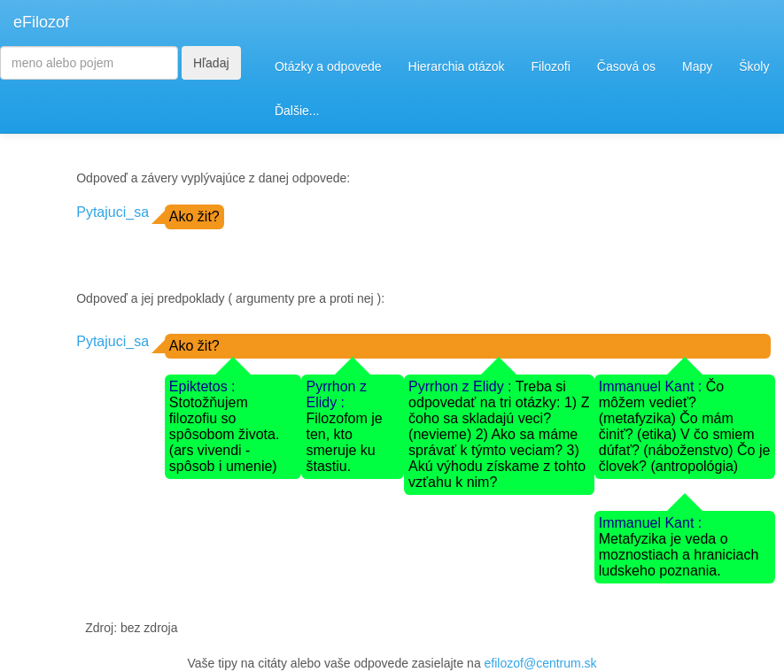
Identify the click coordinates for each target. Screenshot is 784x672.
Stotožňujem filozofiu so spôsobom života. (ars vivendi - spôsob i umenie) (225, 434)
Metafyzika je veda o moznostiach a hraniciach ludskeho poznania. (679, 555)
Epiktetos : (202, 386)
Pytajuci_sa (113, 212)
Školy (754, 66)
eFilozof (41, 22)
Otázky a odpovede (328, 66)
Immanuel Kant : (652, 386)
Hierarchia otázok (457, 66)
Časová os (626, 66)
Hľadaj (211, 63)
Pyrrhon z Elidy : (336, 394)
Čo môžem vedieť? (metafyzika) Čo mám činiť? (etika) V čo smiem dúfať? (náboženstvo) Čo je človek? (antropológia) (685, 426)
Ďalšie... (297, 111)
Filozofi (550, 66)
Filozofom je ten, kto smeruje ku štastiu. (344, 442)
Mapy (697, 66)
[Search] (89, 63)
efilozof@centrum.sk (541, 663)
